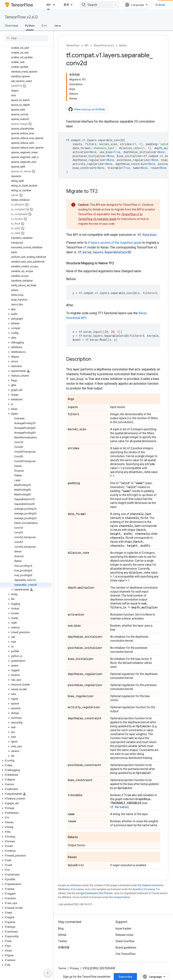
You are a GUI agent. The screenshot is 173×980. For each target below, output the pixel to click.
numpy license (122, 897)
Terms (62, 968)
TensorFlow (73, 45)
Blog (61, 929)
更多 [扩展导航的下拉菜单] (66, 5)
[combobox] (99, 5)
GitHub (160, 5)
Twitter (63, 941)
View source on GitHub (87, 109)
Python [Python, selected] (30, 26)
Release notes (124, 935)
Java (57, 26)
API (86, 45)
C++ (44, 26)
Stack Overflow (125, 941)
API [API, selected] (48, 5)
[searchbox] (27, 38)
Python (123, 45)
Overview (11, 26)
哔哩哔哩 (64, 948)
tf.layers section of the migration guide (115, 243)
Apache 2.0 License (144, 889)
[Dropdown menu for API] (55, 5)
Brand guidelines (126, 948)
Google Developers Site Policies (94, 893)
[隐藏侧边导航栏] (48, 973)
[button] (26, 309)
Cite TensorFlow (126, 954)
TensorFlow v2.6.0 (21, 17)
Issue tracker (124, 929)
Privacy (75, 968)
